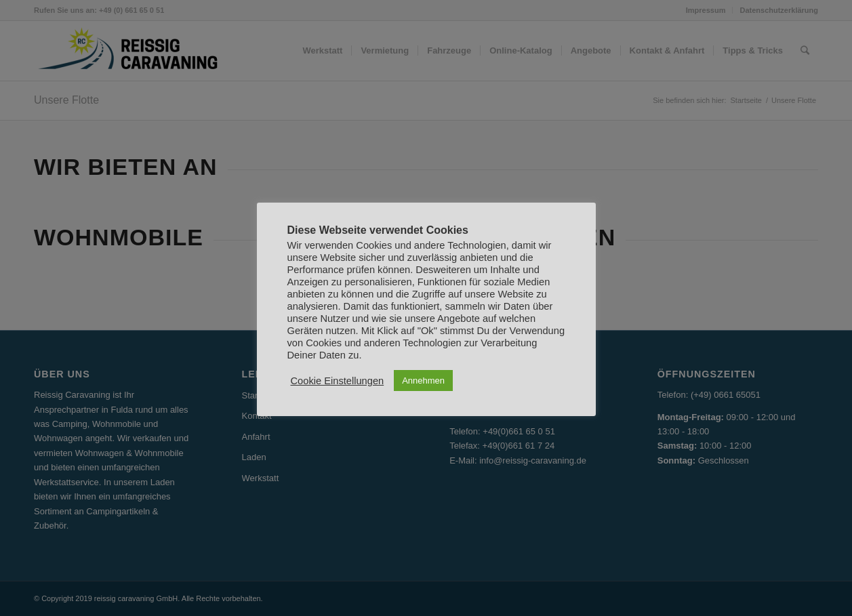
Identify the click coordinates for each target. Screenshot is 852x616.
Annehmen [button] (423, 381)
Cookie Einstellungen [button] (338, 381)
